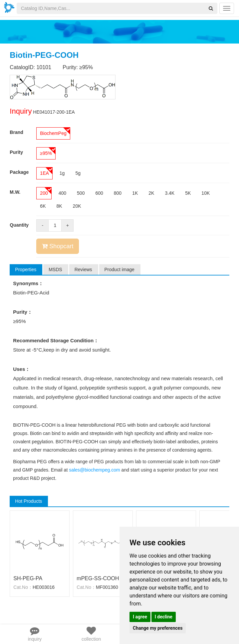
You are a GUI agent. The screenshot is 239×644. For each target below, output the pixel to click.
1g (62, 173)
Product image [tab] (120, 269)
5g (78, 173)
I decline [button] (164, 617)
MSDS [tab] (55, 269)
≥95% (46, 153)
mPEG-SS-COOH (98, 578)
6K (43, 206)
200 (44, 193)
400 (62, 193)
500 (81, 193)
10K (206, 193)
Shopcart (58, 246)
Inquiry (21, 111)
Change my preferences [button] (158, 628)
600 (99, 193)
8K (59, 206)
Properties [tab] (26, 269)
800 (118, 193)
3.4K (170, 193)
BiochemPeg (53, 133)
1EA (44, 173)
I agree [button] (140, 617)
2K (151, 193)
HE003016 (44, 587)
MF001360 (107, 587)
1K (135, 193)
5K (188, 193)
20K (77, 206)
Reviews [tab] (83, 269)
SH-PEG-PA (28, 578)
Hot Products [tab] (28, 501)
